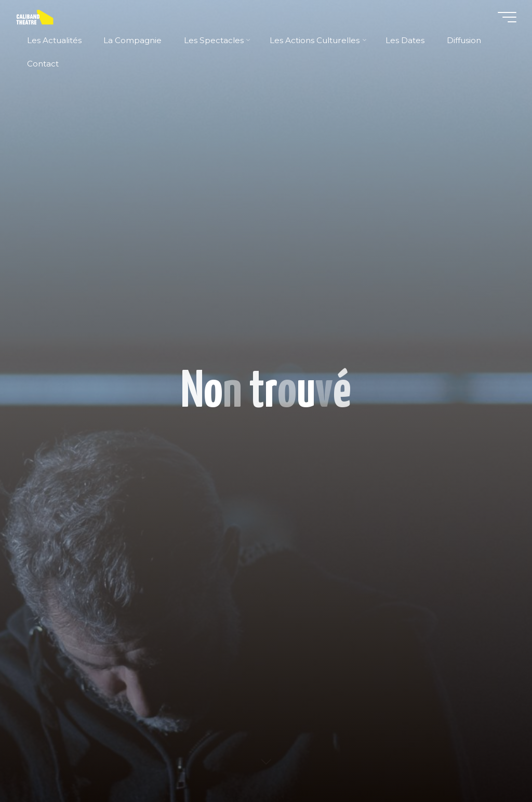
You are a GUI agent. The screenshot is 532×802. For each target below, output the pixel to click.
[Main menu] (507, 17)
